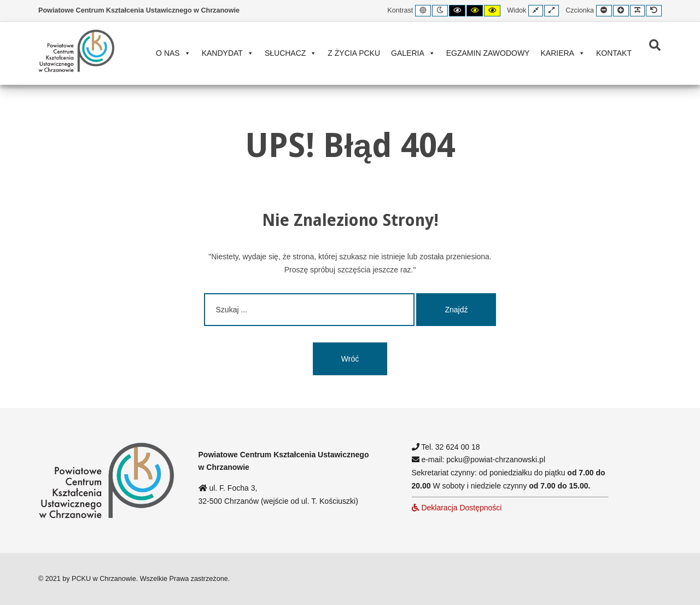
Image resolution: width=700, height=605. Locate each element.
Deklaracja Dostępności (457, 508)
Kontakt (614, 53)
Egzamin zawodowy (488, 53)
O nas (173, 53)
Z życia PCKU (354, 53)
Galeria (413, 53)
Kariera (562, 53)
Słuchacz (291, 53)
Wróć (350, 359)
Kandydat (228, 53)
